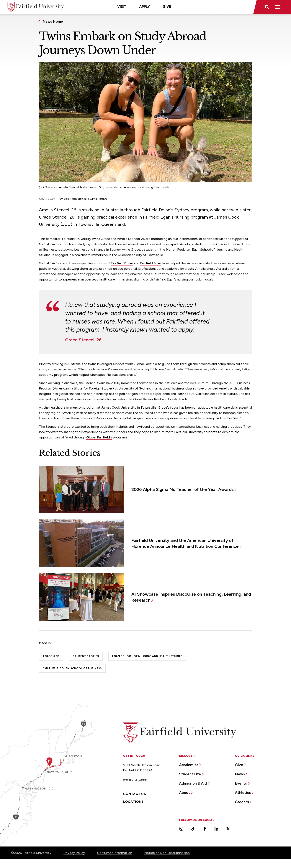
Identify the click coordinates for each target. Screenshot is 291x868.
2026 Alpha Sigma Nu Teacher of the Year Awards (183, 489)
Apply (144, 7)
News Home (53, 21)
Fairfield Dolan (122, 263)
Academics (51, 656)
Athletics (243, 793)
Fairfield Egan (151, 263)
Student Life (190, 774)
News (240, 774)
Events (241, 783)
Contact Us (134, 794)
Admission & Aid (193, 783)
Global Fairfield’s (99, 437)
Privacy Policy (74, 853)
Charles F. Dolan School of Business (72, 668)
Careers (242, 802)
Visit (122, 7)
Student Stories (86, 656)
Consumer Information (115, 853)
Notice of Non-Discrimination (167, 853)
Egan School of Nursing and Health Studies (147, 656)
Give (167, 7)
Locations (133, 802)
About (184, 793)
